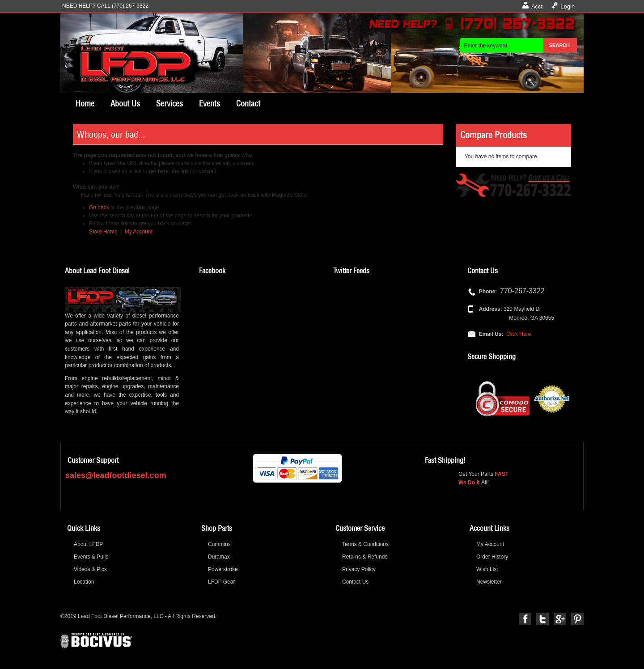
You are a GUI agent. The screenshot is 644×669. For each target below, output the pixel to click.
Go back (99, 207)
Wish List (487, 569)
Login (568, 6)
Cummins (219, 544)
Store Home (103, 232)
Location (84, 582)
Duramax (219, 557)
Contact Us (355, 582)
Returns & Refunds (365, 557)
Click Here (519, 334)
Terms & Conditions (365, 544)
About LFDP (88, 544)
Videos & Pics (90, 569)
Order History (492, 557)
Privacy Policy (359, 569)
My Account (139, 232)
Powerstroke (223, 569)
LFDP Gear (221, 582)
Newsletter (489, 582)
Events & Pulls (91, 557)
